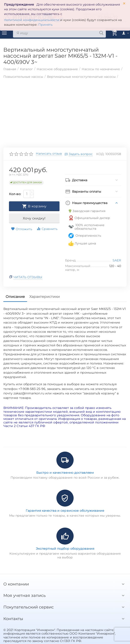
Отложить (22, 229)
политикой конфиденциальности (32, 20)
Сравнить (47, 229)
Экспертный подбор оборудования (65, 549)
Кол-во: (15, 194)
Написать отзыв (49, 154)
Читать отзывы (28, 277)
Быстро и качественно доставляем (65, 473)
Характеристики (45, 297)
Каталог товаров (4, 33)
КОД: (100, 154)
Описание (15, 297)
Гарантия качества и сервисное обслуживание (65, 511)
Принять (45, 25)
